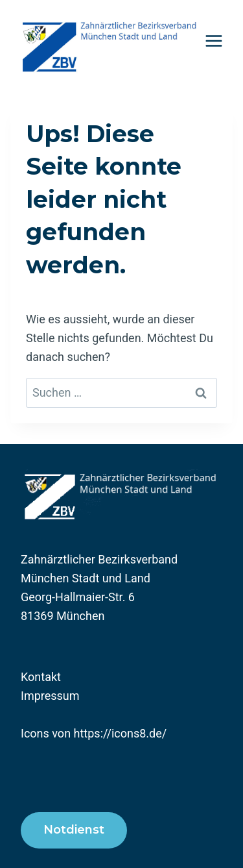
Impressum (50, 696)
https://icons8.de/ (121, 733)
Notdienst (74, 830)
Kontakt (41, 677)
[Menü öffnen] (214, 41)
